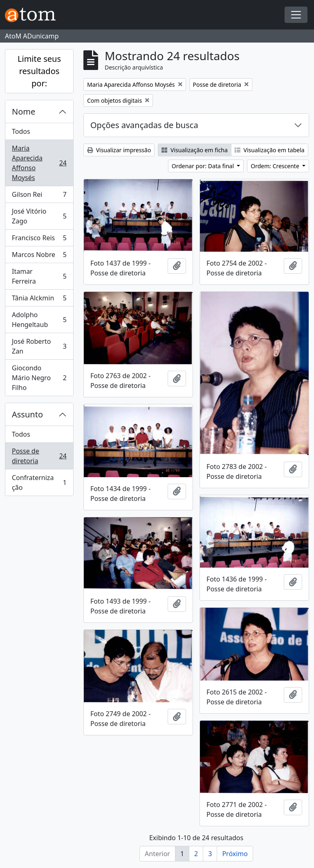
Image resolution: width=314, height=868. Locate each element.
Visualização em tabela (270, 150)
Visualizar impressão (119, 150)
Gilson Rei (39, 196)
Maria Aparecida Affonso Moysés (39, 163)
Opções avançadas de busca (144, 125)
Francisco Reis (39, 240)
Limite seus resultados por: (39, 71)
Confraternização (39, 482)
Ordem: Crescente (276, 166)
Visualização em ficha (195, 150)
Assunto (27, 414)
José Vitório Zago (39, 216)
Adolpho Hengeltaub (39, 320)
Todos (21, 131)
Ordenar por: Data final (204, 166)
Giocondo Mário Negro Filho (39, 378)
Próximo (235, 854)
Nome (24, 112)
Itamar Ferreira (39, 276)
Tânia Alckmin (39, 300)
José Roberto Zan (39, 346)
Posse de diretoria (39, 456)
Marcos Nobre (39, 256)
